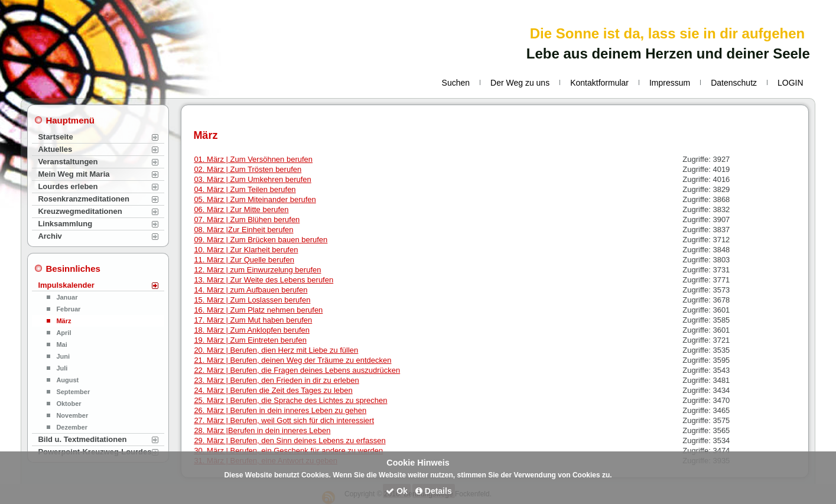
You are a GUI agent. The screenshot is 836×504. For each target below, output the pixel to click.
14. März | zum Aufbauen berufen (251, 290)
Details (434, 491)
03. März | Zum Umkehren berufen (252, 179)
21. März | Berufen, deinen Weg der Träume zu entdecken (292, 360)
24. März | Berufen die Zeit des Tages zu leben (273, 390)
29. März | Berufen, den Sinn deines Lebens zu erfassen (289, 440)
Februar (68, 309)
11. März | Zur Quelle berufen (244, 260)
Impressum (670, 83)
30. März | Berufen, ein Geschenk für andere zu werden (288, 451)
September (73, 392)
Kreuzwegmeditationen (80, 211)
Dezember (72, 427)
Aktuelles (55, 149)
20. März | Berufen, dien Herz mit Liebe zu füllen (276, 350)
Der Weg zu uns (520, 83)
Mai (61, 344)
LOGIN (791, 83)
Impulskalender (66, 285)
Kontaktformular (599, 83)
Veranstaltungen (68, 162)
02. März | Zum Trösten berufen (248, 169)
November (72, 415)
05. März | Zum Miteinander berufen (255, 199)
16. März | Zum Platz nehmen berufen (258, 310)
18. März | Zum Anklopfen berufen (252, 330)
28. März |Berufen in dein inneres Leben (262, 430)
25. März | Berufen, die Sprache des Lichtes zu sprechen (290, 400)
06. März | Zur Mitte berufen (241, 209)
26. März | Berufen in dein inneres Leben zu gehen (280, 410)
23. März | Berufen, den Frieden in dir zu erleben (276, 380)
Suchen (456, 83)
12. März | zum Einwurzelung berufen (257, 270)
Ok (397, 491)
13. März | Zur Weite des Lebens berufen (264, 280)
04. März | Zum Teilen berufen (245, 189)
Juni (63, 356)
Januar (67, 297)
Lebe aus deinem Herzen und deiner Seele (668, 53)
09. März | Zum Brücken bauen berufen (261, 240)
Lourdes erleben (68, 186)
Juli (62, 368)
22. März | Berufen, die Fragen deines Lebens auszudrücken (297, 370)
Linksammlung (65, 224)
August (67, 380)
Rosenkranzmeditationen (84, 199)
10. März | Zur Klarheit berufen (246, 250)
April (64, 333)
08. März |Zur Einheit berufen (243, 230)
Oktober (69, 404)
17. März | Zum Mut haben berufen (253, 320)
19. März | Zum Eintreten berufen (250, 340)
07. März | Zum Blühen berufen (247, 220)
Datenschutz (734, 83)
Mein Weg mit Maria (74, 174)
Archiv (50, 236)
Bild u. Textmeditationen (82, 439)
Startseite (55, 137)
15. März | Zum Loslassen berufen (252, 300)
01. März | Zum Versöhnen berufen (253, 159)
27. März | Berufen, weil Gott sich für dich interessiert (284, 420)
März (64, 321)
